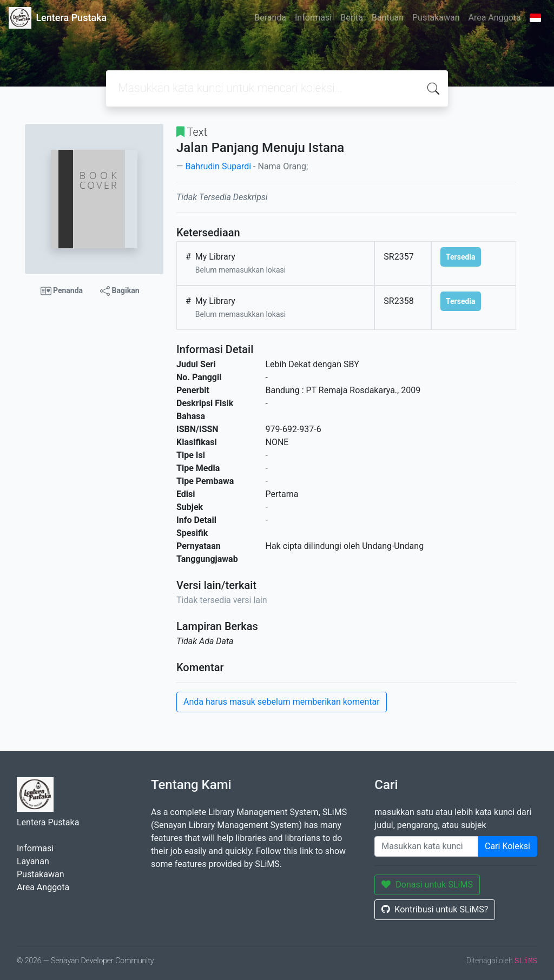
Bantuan (388, 18)
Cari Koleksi (507, 846)
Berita (352, 18)
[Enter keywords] (426, 846)
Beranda (270, 18)
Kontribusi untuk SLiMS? (435, 909)
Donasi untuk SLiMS (427, 885)
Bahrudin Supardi (218, 166)
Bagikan (120, 291)
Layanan (33, 861)
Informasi (313, 18)
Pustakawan (436, 18)
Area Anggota (495, 18)
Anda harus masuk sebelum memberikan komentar (282, 702)
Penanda (62, 291)
